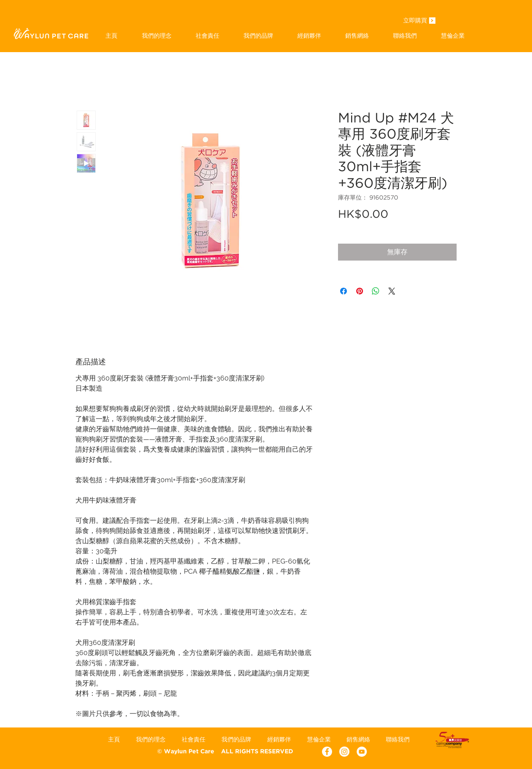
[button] (258, 36)
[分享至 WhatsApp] (376, 291)
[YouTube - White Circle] (362, 752)
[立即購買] (415, 21)
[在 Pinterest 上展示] (360, 291)
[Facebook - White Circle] (327, 752)
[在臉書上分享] (344, 291)
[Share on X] (392, 291)
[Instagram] (344, 752)
